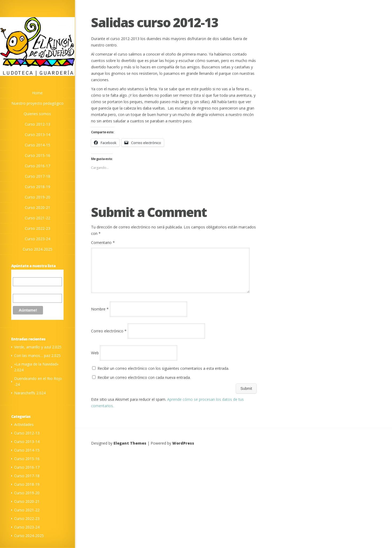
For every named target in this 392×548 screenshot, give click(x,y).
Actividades (24, 424)
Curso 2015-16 (38, 155)
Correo (19, 274)
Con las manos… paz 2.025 (37, 355)
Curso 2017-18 (38, 176)
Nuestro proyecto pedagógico (38, 103)
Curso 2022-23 (38, 228)
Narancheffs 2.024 (30, 393)
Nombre (19, 290)
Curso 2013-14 (38, 135)
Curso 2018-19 (38, 187)
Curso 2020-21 (38, 207)
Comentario (103, 242)
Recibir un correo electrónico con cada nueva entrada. (144, 384)
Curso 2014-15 (38, 145)
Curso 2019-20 (38, 197)
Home (37, 93)
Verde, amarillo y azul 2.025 (38, 347)
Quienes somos (37, 114)
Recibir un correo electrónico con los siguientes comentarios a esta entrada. (163, 375)
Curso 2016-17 (38, 166)
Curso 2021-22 (38, 218)
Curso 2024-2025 (38, 249)
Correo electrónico (109, 337)
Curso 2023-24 (38, 239)
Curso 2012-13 (38, 124)
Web (95, 359)
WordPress (183, 450)
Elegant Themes (130, 450)
